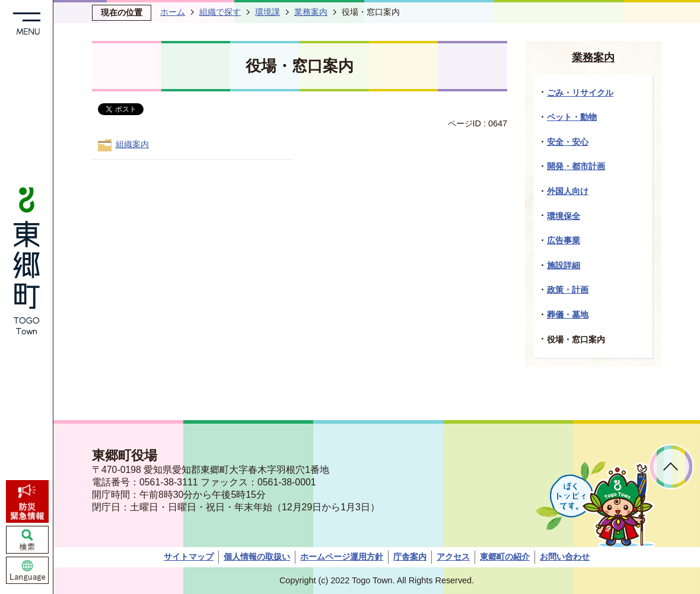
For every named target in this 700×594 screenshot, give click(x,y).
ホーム (173, 12)
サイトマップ (189, 557)
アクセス (453, 557)
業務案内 (311, 12)
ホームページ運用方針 (342, 557)
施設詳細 (564, 265)
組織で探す (220, 12)
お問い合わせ (565, 557)
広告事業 (564, 240)
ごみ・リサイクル (580, 93)
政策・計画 (568, 290)
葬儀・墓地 (568, 315)
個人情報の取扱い (257, 557)
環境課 (268, 12)
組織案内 (132, 144)
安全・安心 (568, 142)
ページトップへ (671, 467)
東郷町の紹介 (505, 557)
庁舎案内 (410, 557)
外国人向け (568, 191)
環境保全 (564, 216)
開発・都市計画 (576, 166)
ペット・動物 (572, 117)
